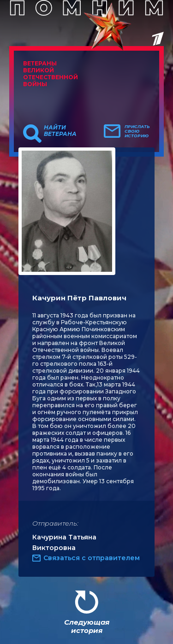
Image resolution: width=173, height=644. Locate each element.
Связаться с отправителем (92, 558)
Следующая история (87, 626)
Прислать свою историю (137, 131)
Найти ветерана (60, 131)
